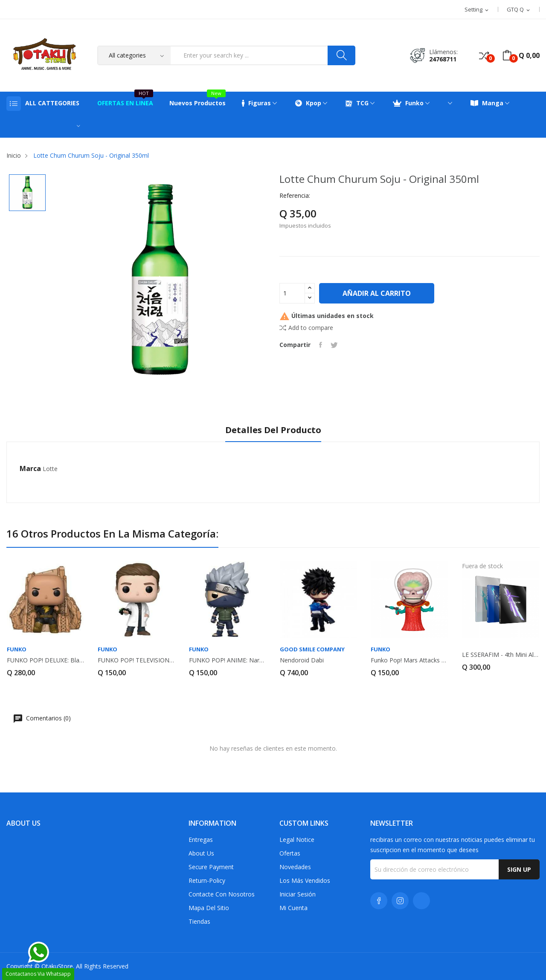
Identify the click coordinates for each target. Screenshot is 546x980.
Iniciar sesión (298, 894)
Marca (30, 468)
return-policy (207, 880)
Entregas (201, 840)
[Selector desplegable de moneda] (519, 10)
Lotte (50, 469)
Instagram (400, 901)
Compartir (321, 345)
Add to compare (306, 328)
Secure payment (211, 867)
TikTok (421, 901)
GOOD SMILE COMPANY (312, 649)
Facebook (379, 901)
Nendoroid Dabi (302, 660)
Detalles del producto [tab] (273, 430)
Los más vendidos (305, 880)
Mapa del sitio (209, 908)
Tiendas (199, 921)
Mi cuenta (293, 908)
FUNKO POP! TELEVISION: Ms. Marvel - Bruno (136, 660)
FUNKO (17, 649)
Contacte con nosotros (222, 894)
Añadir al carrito (377, 293)
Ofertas (290, 853)
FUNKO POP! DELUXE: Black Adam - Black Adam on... (45, 660)
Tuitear (334, 345)
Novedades (295, 867)
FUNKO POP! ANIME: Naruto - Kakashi (228, 660)
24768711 (443, 59)
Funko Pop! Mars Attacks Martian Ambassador (409, 660)
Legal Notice (297, 840)
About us (201, 853)
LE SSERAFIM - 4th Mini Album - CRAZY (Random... (501, 655)
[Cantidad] (292, 293)
